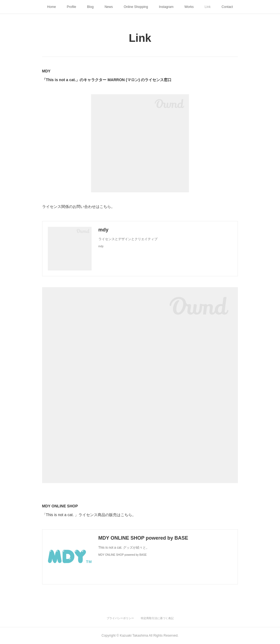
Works (189, 7)
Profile (71, 7)
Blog (90, 7)
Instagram (166, 7)
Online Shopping (136, 7)
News (109, 7)
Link (208, 7)
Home (51, 7)
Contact (227, 7)
